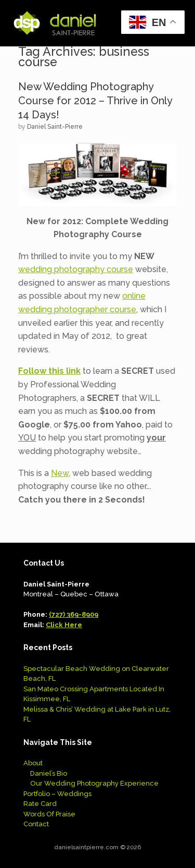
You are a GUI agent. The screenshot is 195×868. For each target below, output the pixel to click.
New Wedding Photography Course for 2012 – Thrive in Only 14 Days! (95, 101)
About (33, 763)
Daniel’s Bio (49, 773)
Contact (36, 824)
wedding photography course (76, 269)
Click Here (64, 625)
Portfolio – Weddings (57, 794)
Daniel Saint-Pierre (55, 127)
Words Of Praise (49, 814)
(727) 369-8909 (74, 614)
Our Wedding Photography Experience (94, 783)
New (60, 473)
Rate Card (40, 804)
